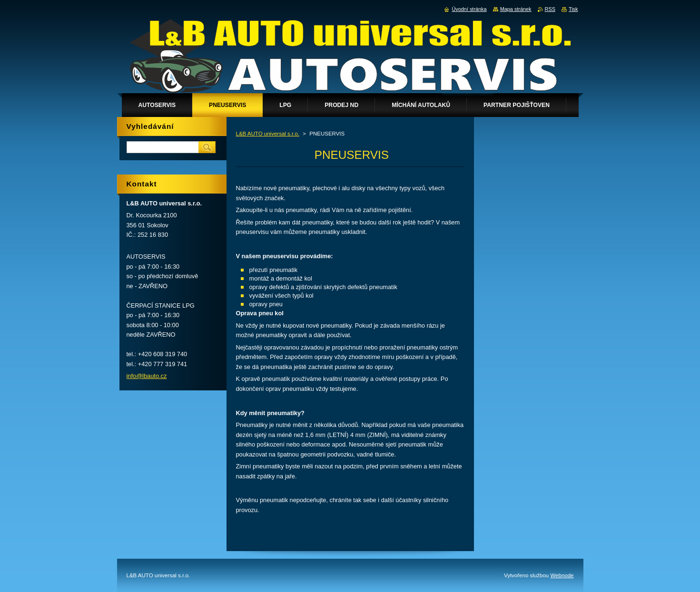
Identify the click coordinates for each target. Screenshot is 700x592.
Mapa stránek (516, 9)
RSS (550, 9)
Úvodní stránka (469, 9)
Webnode (562, 575)
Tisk (573, 9)
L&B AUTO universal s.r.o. (268, 134)
